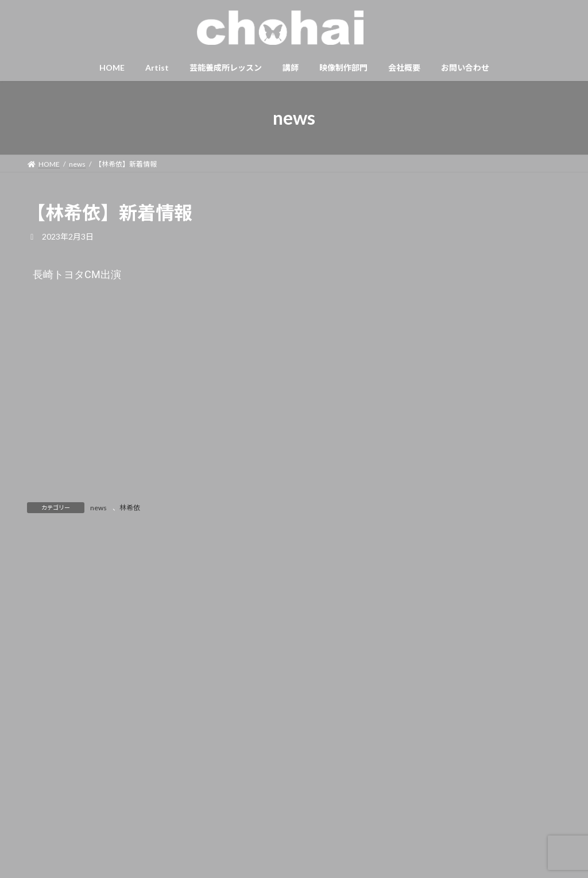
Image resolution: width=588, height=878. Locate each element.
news (98, 508)
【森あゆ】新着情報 (504, 366)
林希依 (130, 508)
